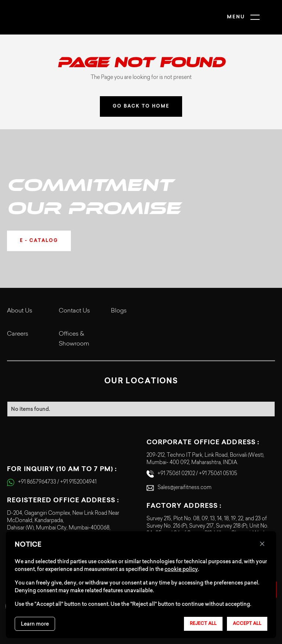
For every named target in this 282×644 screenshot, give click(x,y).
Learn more (35, 624)
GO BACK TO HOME (141, 106)
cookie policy (181, 569)
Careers (18, 334)
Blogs (119, 311)
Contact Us (74, 311)
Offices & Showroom (74, 339)
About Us (20, 311)
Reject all (203, 624)
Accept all (247, 624)
